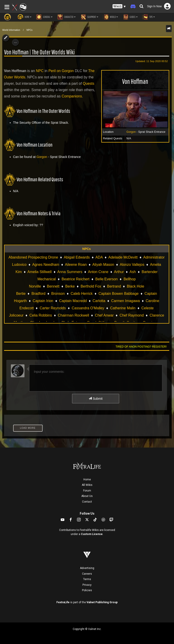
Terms (87, 579)
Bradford (38, 294)
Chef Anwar (104, 315)
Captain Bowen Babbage (119, 294)
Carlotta (99, 301)
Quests (88, 84)
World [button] (110, 17)
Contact (87, 502)
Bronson (58, 294)
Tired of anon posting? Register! (141, 347)
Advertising (87, 568)
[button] (119, 6)
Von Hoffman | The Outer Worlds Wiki (39, 52)
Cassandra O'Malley (88, 308)
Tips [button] (149, 17)
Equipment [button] (89, 17)
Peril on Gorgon (61, 71)
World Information (11, 30)
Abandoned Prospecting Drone (33, 257)
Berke (70, 286)
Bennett (53, 286)
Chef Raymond (132, 315)
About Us (87, 496)
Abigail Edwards (77, 257)
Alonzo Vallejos (132, 265)
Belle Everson (107, 279)
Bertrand (114, 286)
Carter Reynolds (53, 308)
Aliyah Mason (103, 265)
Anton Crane (98, 272)
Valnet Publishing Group (102, 602)
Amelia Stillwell (40, 272)
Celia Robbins (41, 315)
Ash (133, 272)
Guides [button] (130, 17)
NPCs (29, 30)
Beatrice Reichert (76, 279)
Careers (87, 574)
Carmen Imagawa (126, 301)
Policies (87, 590)
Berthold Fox (91, 286)
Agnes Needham (46, 265)
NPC (40, 71)
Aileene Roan (76, 265)
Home (87, 479)
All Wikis (87, 485)
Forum (87, 491)
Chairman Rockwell (73, 315)
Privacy (87, 585)
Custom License (92, 534)
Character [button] (66, 17)
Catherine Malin (123, 308)
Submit (95, 399)
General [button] (44, 17)
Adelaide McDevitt (123, 257)
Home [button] (25, 17)
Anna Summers (70, 272)
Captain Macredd (73, 301)
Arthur (119, 272)
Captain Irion (43, 301)
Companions (72, 96)
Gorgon (131, 132)
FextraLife (63, 602)
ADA (99, 257)
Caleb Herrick (82, 294)
